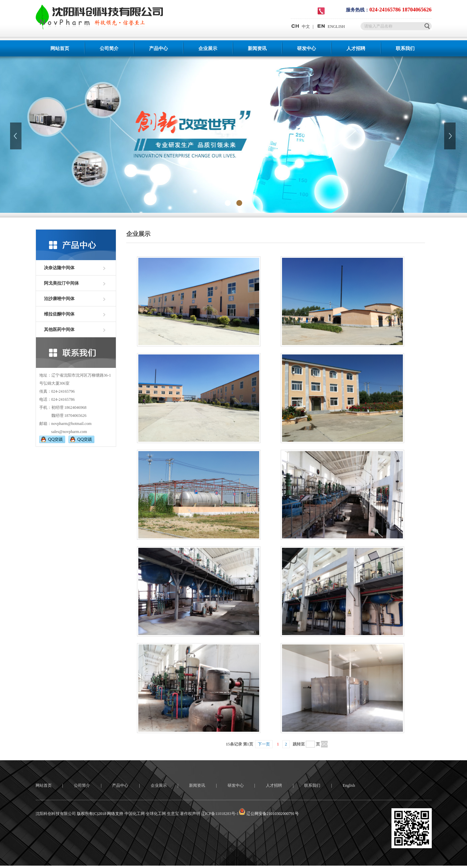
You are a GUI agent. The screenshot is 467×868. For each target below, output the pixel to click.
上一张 (16, 136)
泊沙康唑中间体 (59, 299)
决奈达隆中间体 (59, 268)
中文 (300, 27)
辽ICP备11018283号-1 (220, 814)
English (349, 785)
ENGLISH (331, 27)
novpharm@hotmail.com (72, 424)
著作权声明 (190, 814)
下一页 (264, 744)
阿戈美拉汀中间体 (61, 283)
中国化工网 (135, 814)
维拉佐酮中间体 (59, 314)
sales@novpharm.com (69, 432)
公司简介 (109, 49)
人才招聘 (356, 49)
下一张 (451, 136)
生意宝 (173, 814)
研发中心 (307, 49)
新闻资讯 (257, 49)
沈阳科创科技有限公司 (56, 814)
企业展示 (208, 49)
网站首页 (60, 49)
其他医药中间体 (59, 329)
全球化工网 (156, 814)
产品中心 (158, 49)
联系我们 (405, 49)
